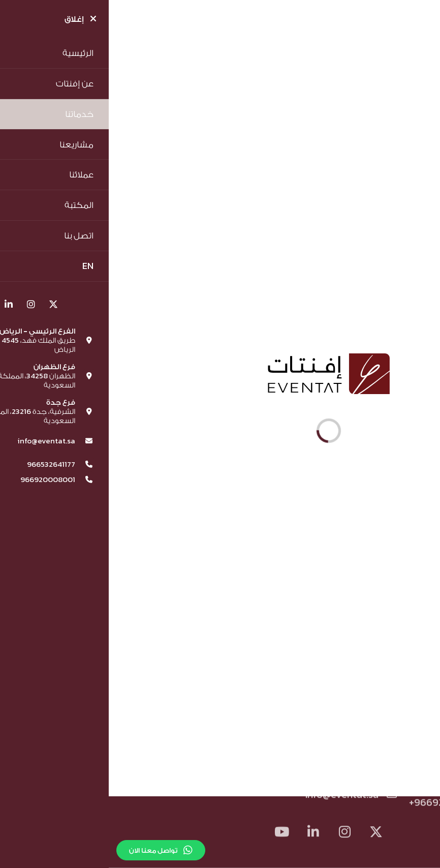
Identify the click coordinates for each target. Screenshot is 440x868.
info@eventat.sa (242, 796)
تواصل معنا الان (52, 850)
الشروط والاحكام (265, 742)
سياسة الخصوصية (177, 742)
